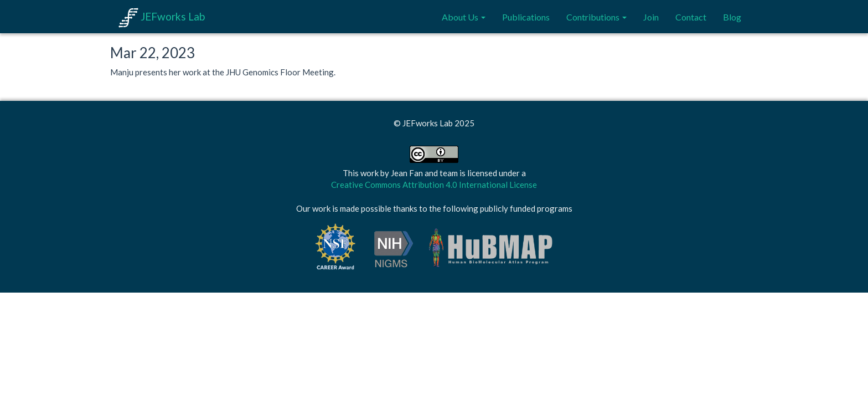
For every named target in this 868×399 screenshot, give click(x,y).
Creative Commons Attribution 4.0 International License (434, 185)
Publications (526, 17)
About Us (464, 17)
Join (651, 17)
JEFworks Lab (162, 16)
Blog (732, 17)
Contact (691, 17)
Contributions (596, 17)
